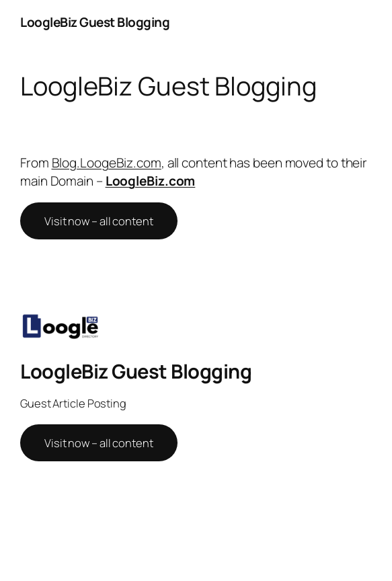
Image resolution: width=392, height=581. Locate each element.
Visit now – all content (99, 221)
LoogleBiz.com (151, 181)
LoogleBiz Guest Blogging (95, 22)
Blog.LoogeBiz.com (107, 163)
